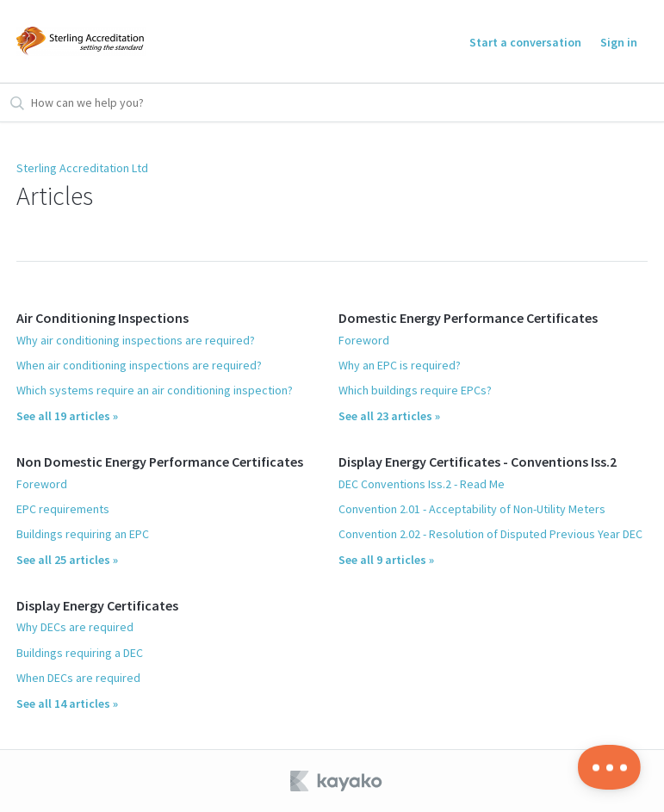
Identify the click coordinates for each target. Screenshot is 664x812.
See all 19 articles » (67, 416)
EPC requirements (63, 509)
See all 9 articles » (386, 560)
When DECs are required (78, 678)
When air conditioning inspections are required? (139, 365)
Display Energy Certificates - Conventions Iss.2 (478, 462)
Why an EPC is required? (400, 365)
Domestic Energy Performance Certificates (468, 318)
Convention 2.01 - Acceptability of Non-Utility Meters (472, 509)
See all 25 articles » (67, 560)
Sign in (619, 42)
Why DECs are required (75, 627)
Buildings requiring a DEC (80, 653)
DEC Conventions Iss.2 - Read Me (422, 484)
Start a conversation (525, 42)
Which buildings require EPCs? (415, 390)
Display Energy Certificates (97, 605)
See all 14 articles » (67, 704)
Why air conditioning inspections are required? (136, 340)
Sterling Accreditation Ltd (82, 168)
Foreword (42, 484)
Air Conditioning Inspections (102, 318)
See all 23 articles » (389, 416)
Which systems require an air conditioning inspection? (155, 390)
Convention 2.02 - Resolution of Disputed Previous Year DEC (490, 534)
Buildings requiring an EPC (83, 534)
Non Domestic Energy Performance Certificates (160, 462)
